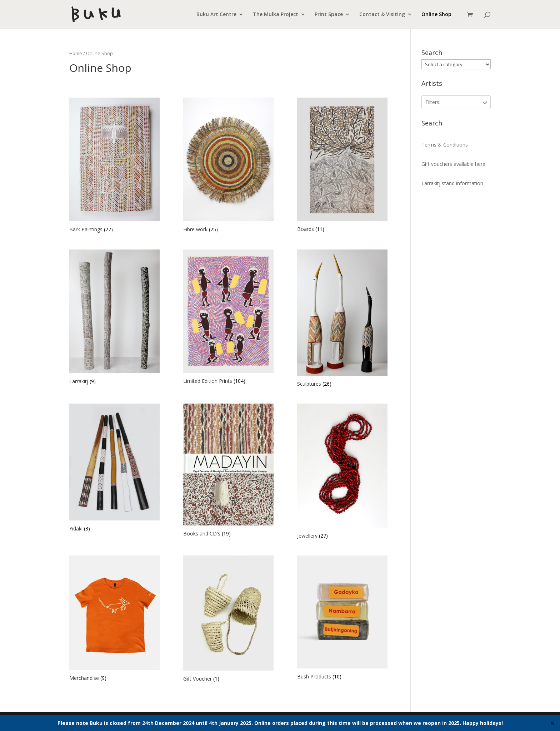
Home (76, 53)
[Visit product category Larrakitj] (114, 318)
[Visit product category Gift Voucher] (228, 619)
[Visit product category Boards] (342, 166)
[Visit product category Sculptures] (342, 319)
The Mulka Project (276, 15)
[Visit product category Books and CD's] (228, 471)
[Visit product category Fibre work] (228, 166)
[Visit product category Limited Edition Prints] (228, 318)
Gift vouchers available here (453, 164)
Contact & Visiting (382, 15)
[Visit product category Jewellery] (342, 472)
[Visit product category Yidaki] (114, 468)
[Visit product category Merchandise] (114, 619)
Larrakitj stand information (452, 183)
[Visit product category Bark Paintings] (114, 166)
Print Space (329, 15)
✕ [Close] (552, 723)
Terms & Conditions (445, 145)
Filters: (433, 102)
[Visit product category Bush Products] (342, 619)
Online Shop (436, 15)
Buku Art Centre (216, 15)
